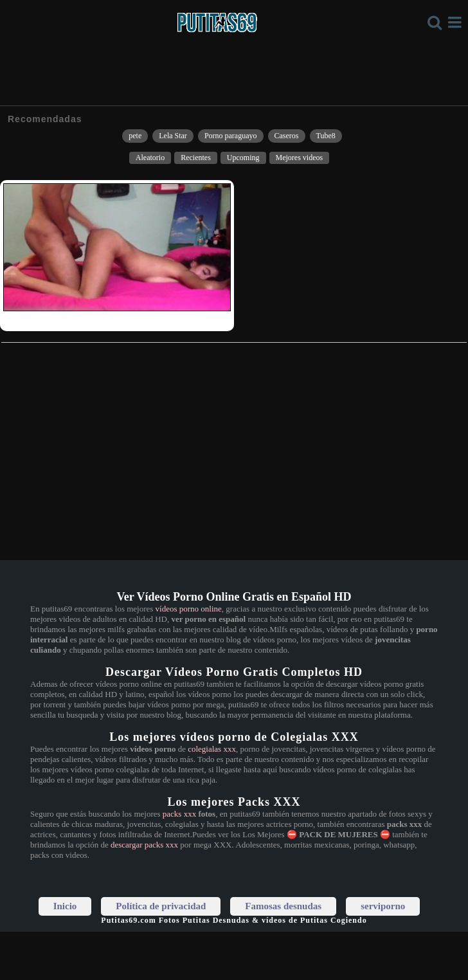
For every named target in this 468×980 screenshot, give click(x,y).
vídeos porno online (189, 609)
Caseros (287, 136)
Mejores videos (300, 158)
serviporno (383, 906)
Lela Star (173, 136)
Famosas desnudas (283, 906)
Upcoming (243, 158)
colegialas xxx (212, 749)
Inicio (65, 906)
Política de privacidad (161, 906)
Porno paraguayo (231, 136)
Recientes (196, 158)
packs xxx (179, 814)
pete (135, 136)
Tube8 (326, 136)
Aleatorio (150, 158)
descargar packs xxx (144, 845)
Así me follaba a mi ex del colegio (58, 320)
